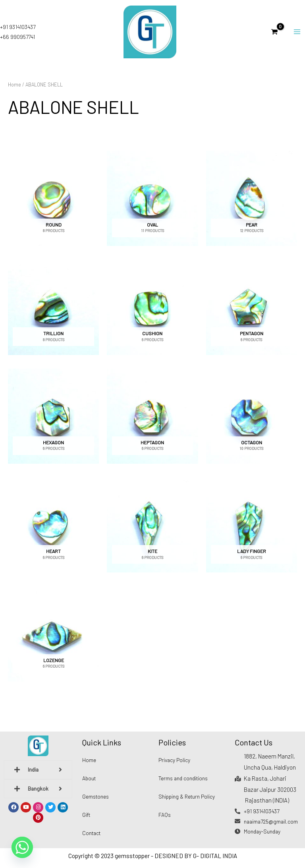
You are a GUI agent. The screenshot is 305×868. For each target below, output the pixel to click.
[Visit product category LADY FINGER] (252, 532)
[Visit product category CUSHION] (152, 314)
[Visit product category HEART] (53, 532)
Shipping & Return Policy (187, 796)
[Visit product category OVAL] (152, 205)
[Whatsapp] (22, 847)
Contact (91, 833)
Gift (86, 815)
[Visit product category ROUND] (53, 205)
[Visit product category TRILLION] (53, 314)
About (89, 778)
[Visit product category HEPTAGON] (152, 422)
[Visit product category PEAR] (252, 205)
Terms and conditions (183, 778)
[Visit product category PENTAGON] (252, 314)
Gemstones (96, 796)
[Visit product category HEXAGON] (53, 422)
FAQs (165, 815)
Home (14, 91)
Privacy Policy (174, 760)
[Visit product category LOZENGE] (53, 640)
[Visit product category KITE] (152, 532)
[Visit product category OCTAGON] (252, 422)
